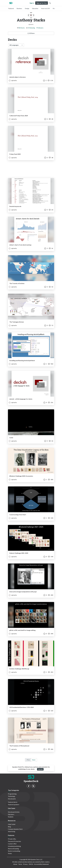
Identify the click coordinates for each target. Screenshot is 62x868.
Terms (20, 864)
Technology (12, 796)
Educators (11, 814)
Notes (10, 853)
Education (35, 8)
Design (27, 8)
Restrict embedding (14, 851)
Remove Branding (13, 849)
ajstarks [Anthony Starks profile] (13, 80)
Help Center (12, 824)
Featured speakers (14, 804)
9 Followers (40, 28)
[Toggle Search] (50, 3)
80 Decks (22, 28)
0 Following (31, 28)
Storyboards (12, 799)
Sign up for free (42, 3)
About (15, 864)
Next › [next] (34, 760)
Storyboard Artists (14, 812)
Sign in (32, 3)
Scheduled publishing (14, 846)
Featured (11, 8)
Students (11, 817)
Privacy (25, 864)
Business (19, 8)
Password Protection (14, 841)
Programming (12, 794)
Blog (9, 827)
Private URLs (12, 839)
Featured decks (13, 802)
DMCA (31, 864)
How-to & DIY (45, 8)
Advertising (12, 831)
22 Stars (31, 33)
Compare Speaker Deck (15, 829)
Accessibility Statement (41, 864)
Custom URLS (12, 844)
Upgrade (40, 769)
